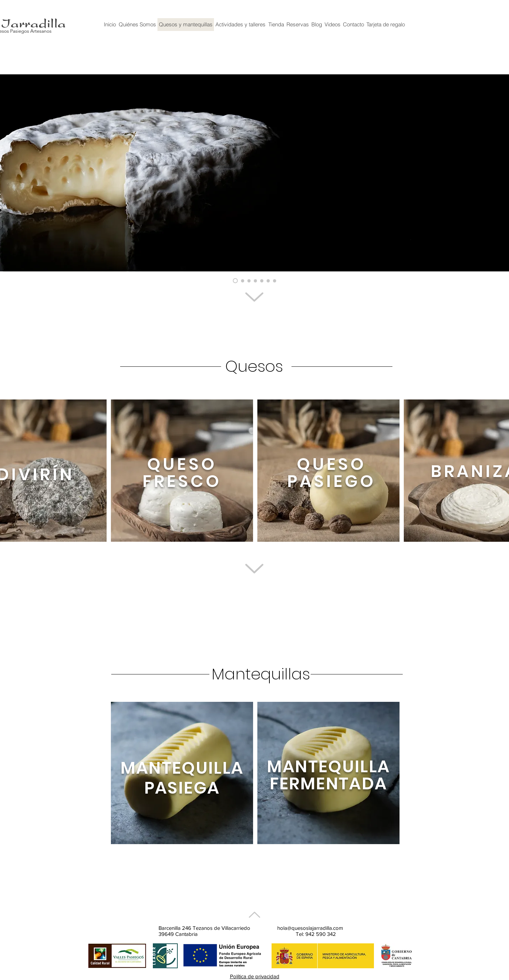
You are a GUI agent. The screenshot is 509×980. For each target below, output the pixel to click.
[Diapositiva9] (243, 281)
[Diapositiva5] (249, 281)
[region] (182, 471)
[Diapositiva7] (268, 281)
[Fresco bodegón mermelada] (235, 281)
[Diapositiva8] (275, 281)
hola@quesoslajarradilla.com (310, 928)
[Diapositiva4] (262, 281)
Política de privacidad (255, 976)
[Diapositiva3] (255, 281)
